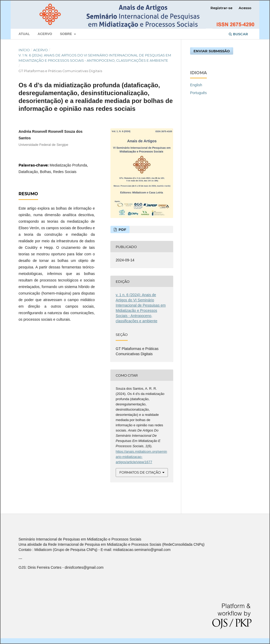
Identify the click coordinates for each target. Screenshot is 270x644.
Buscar (238, 34)
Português (198, 93)
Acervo (45, 34)
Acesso (245, 8)
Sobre (66, 34)
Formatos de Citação (140, 472)
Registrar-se (221, 8)
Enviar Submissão (212, 51)
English (196, 85)
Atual (24, 34)
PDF (122, 229)
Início (24, 50)
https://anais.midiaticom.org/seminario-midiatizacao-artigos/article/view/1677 (141, 457)
